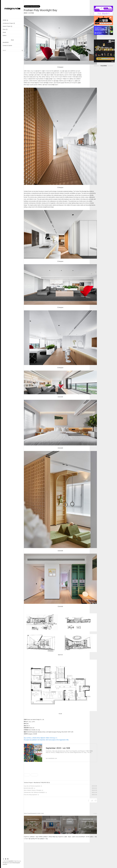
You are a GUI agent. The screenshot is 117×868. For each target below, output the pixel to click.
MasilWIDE (6, 42)
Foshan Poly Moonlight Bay (40, 10)
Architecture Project (9, 23)
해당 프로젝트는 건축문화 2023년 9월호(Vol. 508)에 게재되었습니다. (41, 738)
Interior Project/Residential (32, 6)
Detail (4, 32)
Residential (37, 808)
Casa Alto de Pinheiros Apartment (32, 812)
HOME (5, 20)
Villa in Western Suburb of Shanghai (33, 816)
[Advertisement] (60, 781)
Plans (5, 29)
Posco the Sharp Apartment (30, 820)
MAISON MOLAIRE (29, 814)
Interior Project (7, 26)
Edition (5, 35)
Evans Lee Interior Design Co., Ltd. (36, 720)
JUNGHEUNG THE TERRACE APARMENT (34, 818)
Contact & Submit (7, 45)
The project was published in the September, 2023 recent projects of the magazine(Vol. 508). (46, 740)
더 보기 (95, 839)
